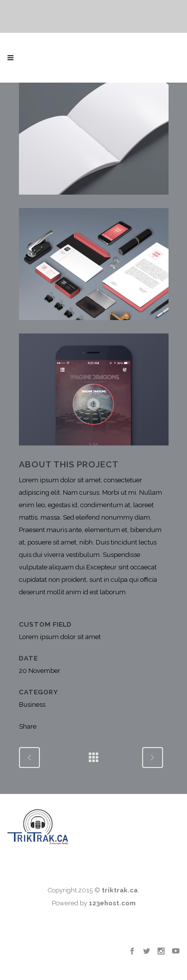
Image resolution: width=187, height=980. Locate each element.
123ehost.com (112, 903)
